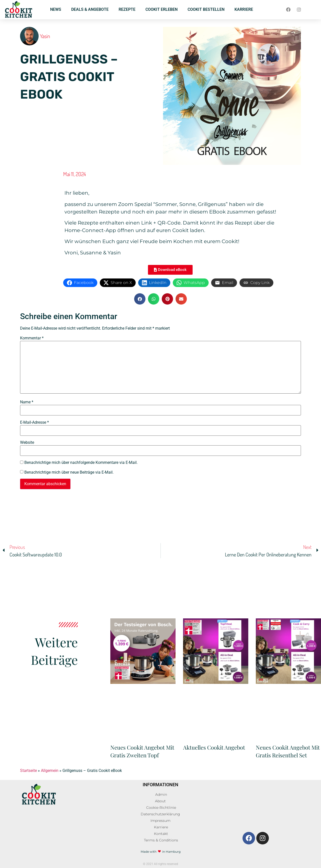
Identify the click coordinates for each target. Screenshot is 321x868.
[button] (140, 299)
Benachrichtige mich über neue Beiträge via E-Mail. (69, 472)
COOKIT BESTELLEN (206, 9)
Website (27, 443)
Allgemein (50, 771)
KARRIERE (244, 9)
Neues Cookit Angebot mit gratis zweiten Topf (142, 751)
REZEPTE (127, 9)
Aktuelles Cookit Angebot (214, 747)
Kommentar (32, 338)
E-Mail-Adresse (34, 422)
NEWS (56, 9)
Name (27, 402)
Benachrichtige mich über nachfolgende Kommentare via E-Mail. (81, 463)
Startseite (28, 771)
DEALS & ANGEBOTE (90, 9)
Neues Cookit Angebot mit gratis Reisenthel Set (288, 751)
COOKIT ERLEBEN (162, 9)
